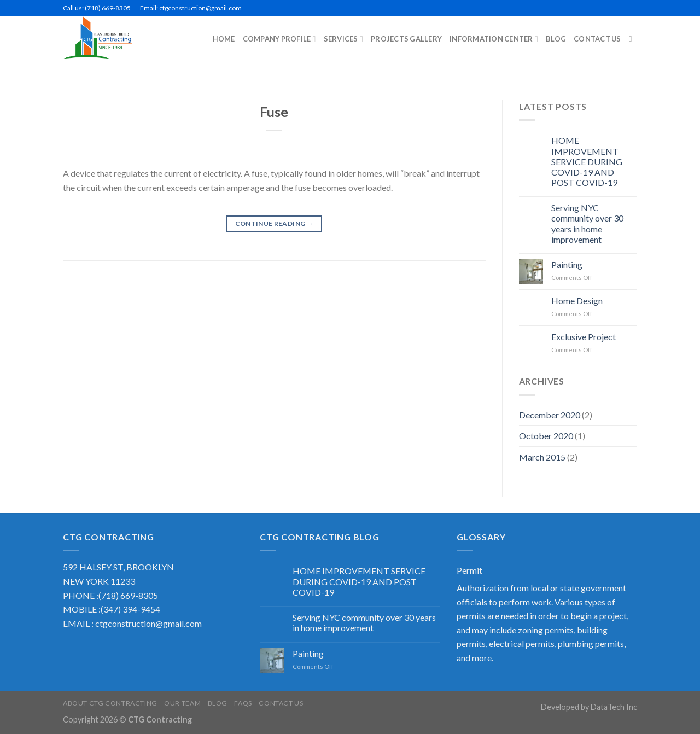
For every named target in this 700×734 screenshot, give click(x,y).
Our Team (182, 703)
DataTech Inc (614, 707)
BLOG (556, 39)
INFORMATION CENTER (494, 39)
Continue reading (275, 223)
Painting (567, 264)
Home (224, 39)
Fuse (274, 112)
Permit (469, 570)
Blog (218, 703)
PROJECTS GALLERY (406, 39)
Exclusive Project (584, 337)
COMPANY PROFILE (279, 39)
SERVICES (343, 39)
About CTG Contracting (110, 703)
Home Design (577, 301)
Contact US (281, 703)
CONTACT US (597, 39)
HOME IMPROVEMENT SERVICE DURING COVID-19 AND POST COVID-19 (587, 161)
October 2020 (546, 436)
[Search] (633, 39)
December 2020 (550, 415)
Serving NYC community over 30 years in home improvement (587, 223)
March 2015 (542, 457)
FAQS (243, 703)
